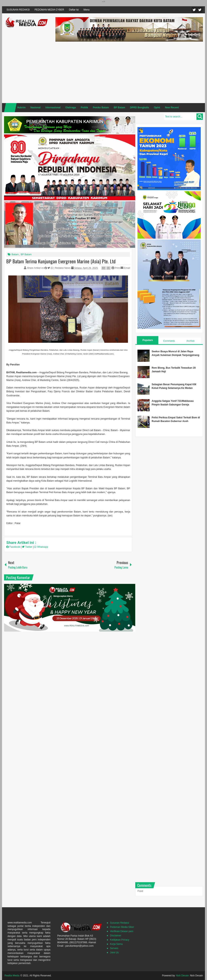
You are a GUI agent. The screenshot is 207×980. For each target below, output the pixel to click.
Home (10, 108)
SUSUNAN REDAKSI (18, 10)
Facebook (200, 10)
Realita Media (12, 976)
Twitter (194, 10)
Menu (87, 10)
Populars (148, 340)
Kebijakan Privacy (120, 940)
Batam (15, 254)
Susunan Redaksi (119, 923)
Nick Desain (182, 976)
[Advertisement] (129, 72)
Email (125, 268)
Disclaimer (116, 936)
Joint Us (114, 953)
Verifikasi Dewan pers (122, 931)
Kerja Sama (116, 944)
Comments (169, 341)
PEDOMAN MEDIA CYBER (49, 10)
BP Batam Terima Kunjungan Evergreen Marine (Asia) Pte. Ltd (61, 261)
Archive (190, 341)
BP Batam (26, 254)
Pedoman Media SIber (122, 927)
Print (116, 268)
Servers (114, 948)
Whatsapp (41, 547)
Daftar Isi (74, 10)
